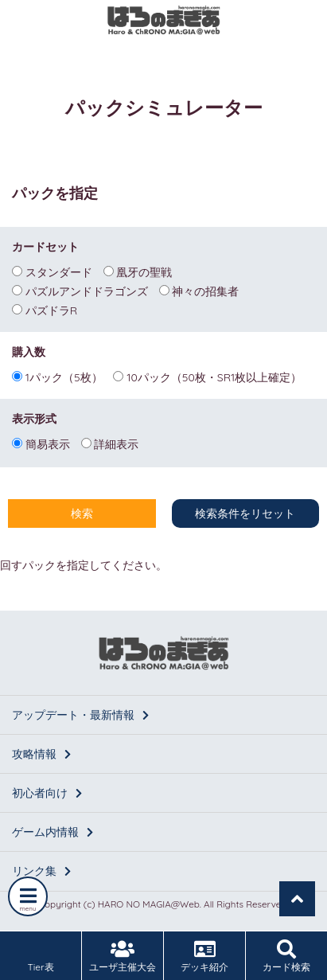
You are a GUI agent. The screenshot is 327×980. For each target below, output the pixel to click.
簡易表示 (41, 443)
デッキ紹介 (204, 956)
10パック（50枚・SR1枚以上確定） (207, 377)
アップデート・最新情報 (80, 715)
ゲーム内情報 (53, 832)
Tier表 (41, 956)
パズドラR (45, 310)
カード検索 (286, 956)
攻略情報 (41, 754)
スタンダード (52, 271)
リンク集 (41, 871)
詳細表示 (110, 443)
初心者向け (47, 793)
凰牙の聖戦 (138, 271)
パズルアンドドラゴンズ (80, 291)
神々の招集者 (199, 291)
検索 (82, 513)
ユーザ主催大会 (123, 956)
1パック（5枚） (57, 377)
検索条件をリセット (245, 513)
